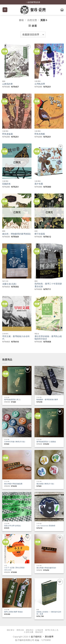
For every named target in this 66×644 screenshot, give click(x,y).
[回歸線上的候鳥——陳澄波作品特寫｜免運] (49, 593)
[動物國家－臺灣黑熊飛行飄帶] (49, 381)
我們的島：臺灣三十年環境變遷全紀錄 (48, 285)
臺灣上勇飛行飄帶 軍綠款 (13, 612)
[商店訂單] (33, 35)
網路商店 (30, 630)
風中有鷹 (39, 184)
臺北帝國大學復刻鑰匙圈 (13, 484)
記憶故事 (39, 630)
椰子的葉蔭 (40, 234)
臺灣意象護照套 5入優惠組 (46, 442)
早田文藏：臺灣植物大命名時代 (16, 338)
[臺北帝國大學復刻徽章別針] (49, 549)
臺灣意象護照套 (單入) (12, 400)
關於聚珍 (11, 630)
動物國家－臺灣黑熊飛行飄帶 (47, 400)
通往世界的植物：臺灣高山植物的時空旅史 (48, 338)
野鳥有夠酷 (40, 134)
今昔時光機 (29, 632)
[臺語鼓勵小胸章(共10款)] (49, 465)
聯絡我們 (39, 632)
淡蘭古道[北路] (9, 284)
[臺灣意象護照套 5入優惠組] (49, 423)
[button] (5, 10)
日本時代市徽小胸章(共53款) (15, 442)
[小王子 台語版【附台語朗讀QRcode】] (17, 549)
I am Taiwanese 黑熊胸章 (46, 526)
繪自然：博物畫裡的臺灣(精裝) (16, 234)
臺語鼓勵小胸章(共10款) (45, 484)
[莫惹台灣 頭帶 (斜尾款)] (17, 507)
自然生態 (32, 20)
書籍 (21, 20)
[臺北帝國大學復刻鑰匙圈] (17, 465)
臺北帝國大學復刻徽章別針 (46, 568)
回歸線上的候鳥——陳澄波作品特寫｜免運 (49, 613)
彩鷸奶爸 (6, 184)
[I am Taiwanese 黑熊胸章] (49, 507)
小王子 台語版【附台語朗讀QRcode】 (14, 569)
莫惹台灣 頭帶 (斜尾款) (13, 526)
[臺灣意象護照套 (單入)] (17, 381)
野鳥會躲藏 (7, 134)
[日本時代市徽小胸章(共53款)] (17, 423)
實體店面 (20, 630)
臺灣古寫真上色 (52, 630)
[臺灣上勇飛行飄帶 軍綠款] (17, 593)
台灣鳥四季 (40, 84)
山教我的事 (7, 84)
